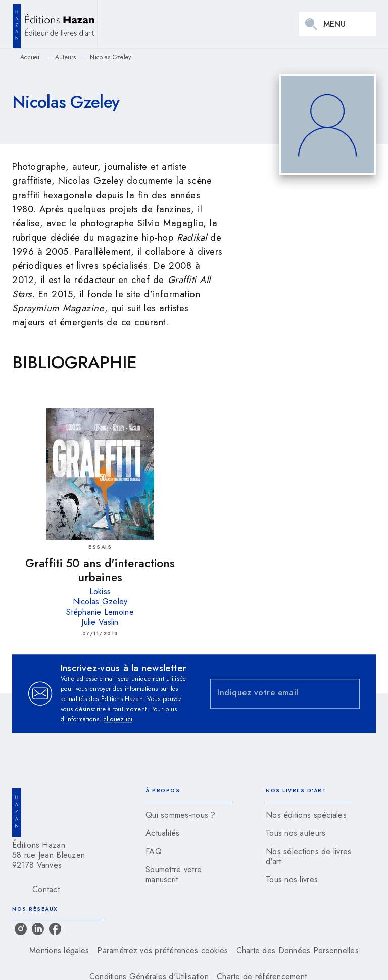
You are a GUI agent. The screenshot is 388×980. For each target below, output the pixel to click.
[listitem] (21, 929)
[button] (188, 815)
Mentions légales (59, 950)
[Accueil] (55, 24)
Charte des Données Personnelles (298, 950)
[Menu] (337, 24)
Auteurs (66, 57)
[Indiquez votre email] (272, 694)
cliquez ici (118, 719)
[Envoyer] (348, 693)
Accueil (31, 57)
